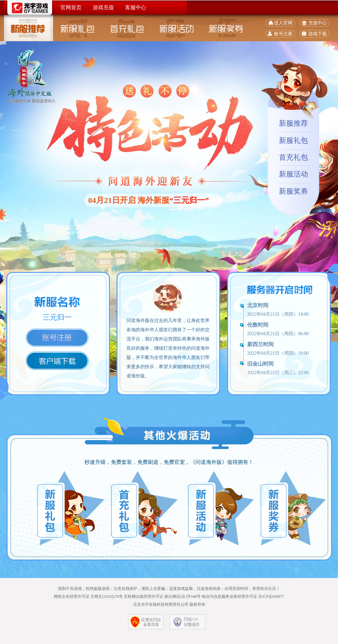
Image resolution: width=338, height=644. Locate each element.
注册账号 (57, 338)
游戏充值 (103, 7)
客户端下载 (57, 361)
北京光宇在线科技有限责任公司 (161, 604)
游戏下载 (318, 34)
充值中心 (318, 23)
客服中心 (136, 7)
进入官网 (283, 23)
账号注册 (283, 34)
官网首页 (71, 7)
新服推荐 (29, 28)
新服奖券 (227, 28)
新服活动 (177, 28)
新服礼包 (78, 28)
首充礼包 (128, 28)
